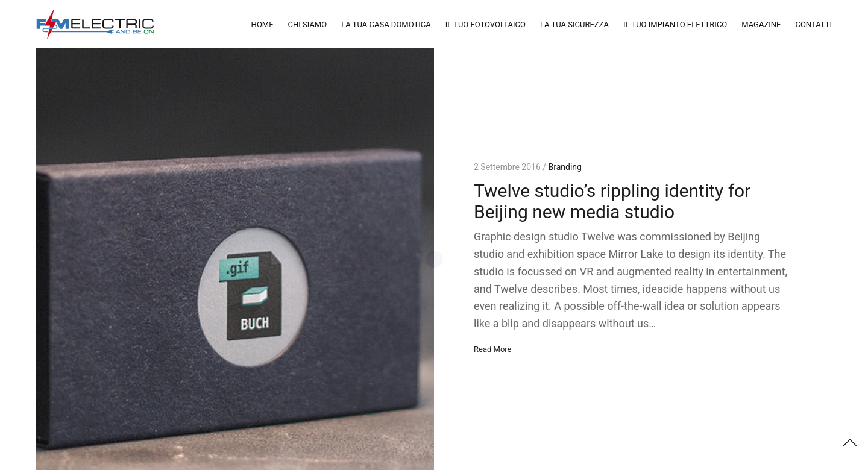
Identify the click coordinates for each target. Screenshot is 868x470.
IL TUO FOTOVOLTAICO (486, 24)
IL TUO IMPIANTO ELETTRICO (675, 24)
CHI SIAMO (308, 24)
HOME (263, 24)
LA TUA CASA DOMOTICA (386, 24)
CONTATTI (813, 24)
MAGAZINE (761, 24)
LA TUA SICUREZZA (574, 24)
